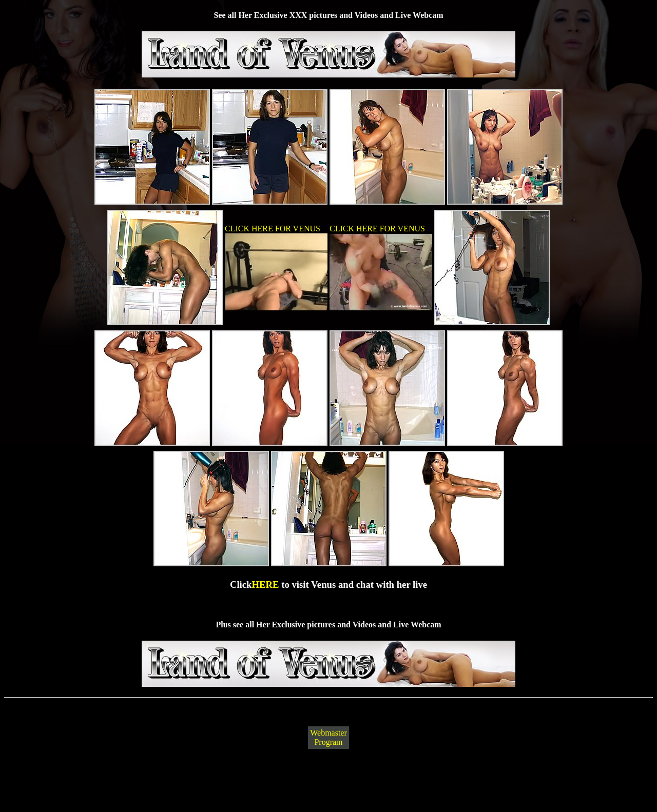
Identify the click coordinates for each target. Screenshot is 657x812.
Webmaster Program (328, 737)
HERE (266, 585)
